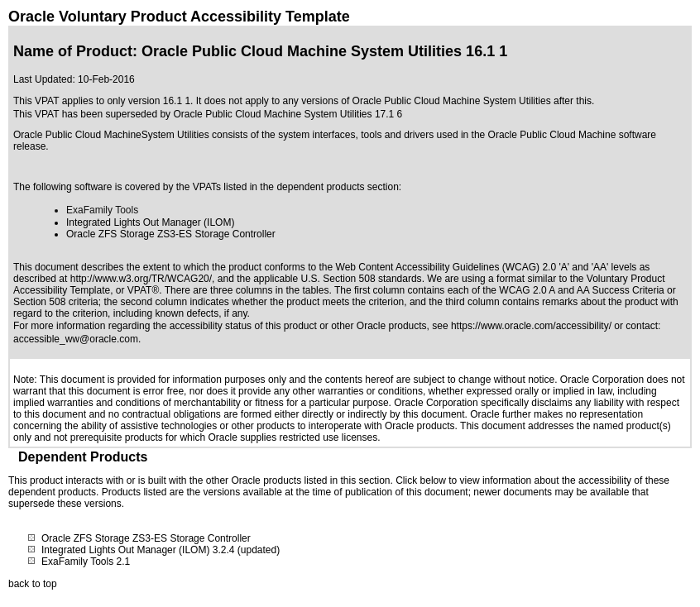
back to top (33, 584)
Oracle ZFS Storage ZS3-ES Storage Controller (146, 538)
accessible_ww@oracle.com (76, 339)
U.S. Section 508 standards (362, 279)
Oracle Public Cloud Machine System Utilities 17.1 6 (288, 114)
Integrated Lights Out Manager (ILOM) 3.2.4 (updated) (161, 550)
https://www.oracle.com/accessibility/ (531, 326)
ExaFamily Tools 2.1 (86, 562)
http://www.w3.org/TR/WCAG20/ (141, 279)
